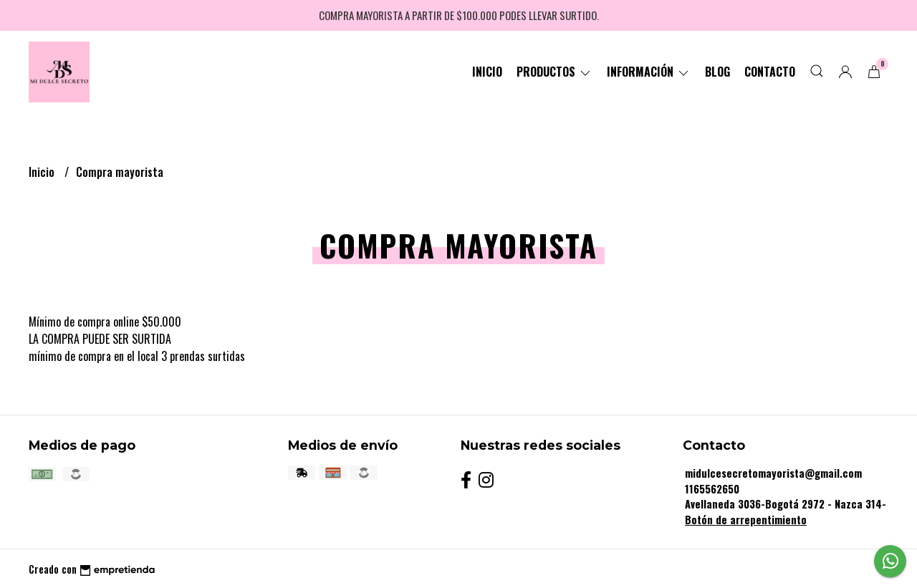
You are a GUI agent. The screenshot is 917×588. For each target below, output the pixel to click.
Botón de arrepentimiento (746, 520)
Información (649, 72)
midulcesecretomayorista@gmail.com (773, 473)
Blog (717, 72)
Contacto (770, 72)
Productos (554, 72)
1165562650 (712, 489)
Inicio (487, 72)
